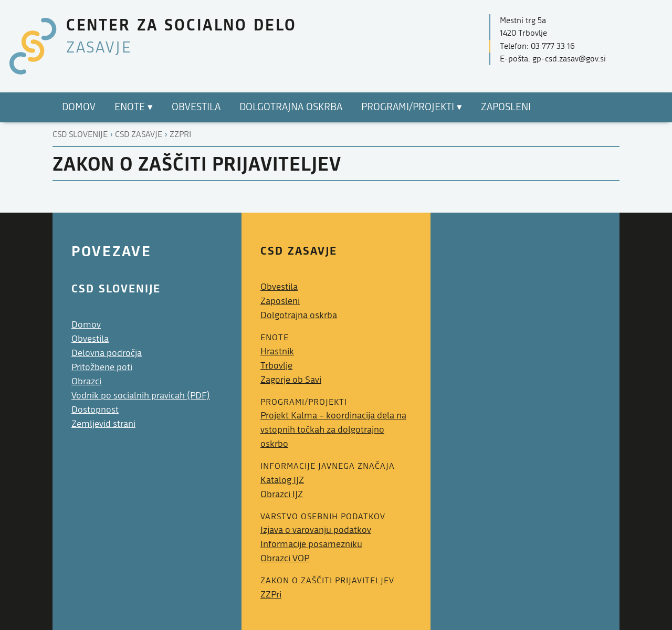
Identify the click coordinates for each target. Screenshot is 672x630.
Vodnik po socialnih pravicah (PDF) (141, 396)
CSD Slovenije (80, 134)
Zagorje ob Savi (291, 380)
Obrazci (86, 381)
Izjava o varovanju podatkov (316, 530)
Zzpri (180, 134)
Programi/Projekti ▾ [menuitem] (412, 107)
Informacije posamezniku (311, 544)
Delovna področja (107, 353)
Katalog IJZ (282, 480)
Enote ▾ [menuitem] (134, 107)
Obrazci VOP (285, 558)
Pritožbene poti (102, 367)
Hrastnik (277, 351)
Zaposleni (280, 301)
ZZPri (271, 595)
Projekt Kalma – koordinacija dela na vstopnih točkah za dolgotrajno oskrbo (333, 430)
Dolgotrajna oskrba (299, 315)
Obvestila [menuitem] (196, 107)
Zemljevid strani (103, 424)
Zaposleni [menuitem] (506, 107)
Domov (86, 325)
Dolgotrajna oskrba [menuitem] (291, 107)
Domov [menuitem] (79, 107)
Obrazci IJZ (282, 494)
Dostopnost (95, 410)
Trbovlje (276, 366)
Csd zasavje (139, 134)
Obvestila (90, 339)
